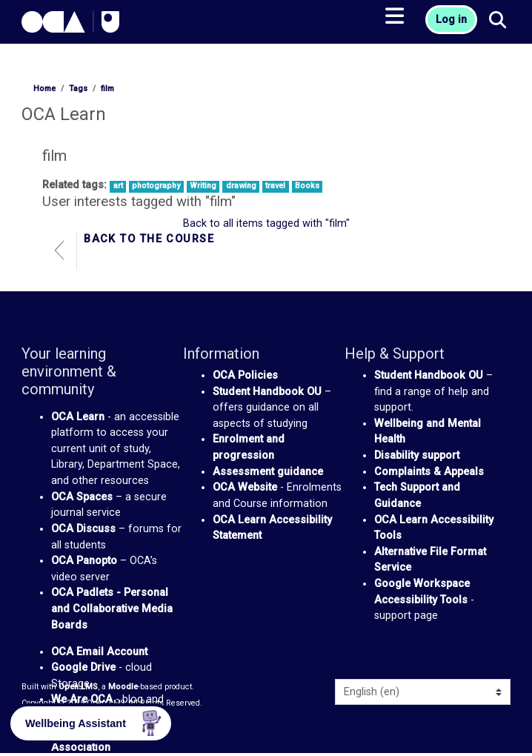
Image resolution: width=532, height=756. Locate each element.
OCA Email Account (99, 652)
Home (44, 89)
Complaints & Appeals (429, 472)
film (107, 89)
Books (307, 186)
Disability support (417, 455)
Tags (78, 89)
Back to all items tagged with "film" (266, 223)
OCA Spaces (82, 497)
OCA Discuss (83, 529)
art (118, 186)
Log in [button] (451, 20)
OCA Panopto (84, 561)
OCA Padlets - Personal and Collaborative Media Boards (112, 609)
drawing (241, 186)
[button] (498, 21)
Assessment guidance (268, 472)
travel (275, 186)
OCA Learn (78, 417)
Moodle (123, 687)
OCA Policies (245, 375)
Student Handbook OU (267, 392)
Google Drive (83, 667)
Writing (203, 186)
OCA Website (245, 487)
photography (156, 186)
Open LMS (78, 687)
